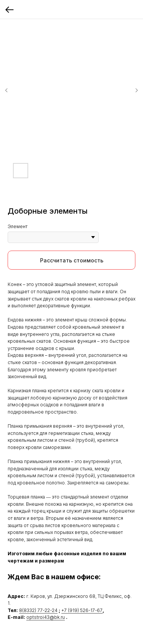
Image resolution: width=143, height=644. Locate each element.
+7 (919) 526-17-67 (82, 610)
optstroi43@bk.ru (46, 617)
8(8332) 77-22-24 (38, 610)
